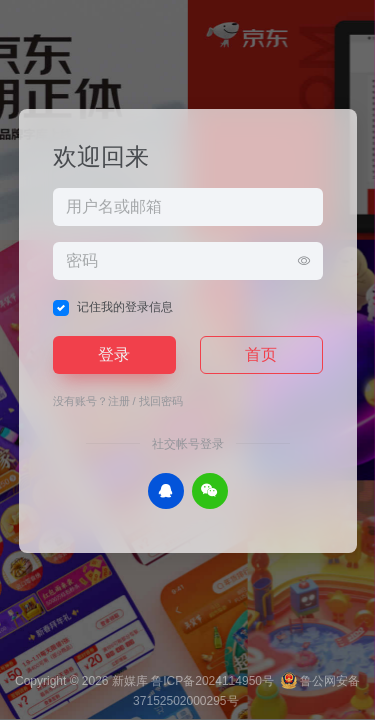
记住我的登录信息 (125, 307)
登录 (114, 354)
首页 (261, 354)
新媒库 (130, 681)
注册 (119, 401)
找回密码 (161, 401)
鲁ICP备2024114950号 (212, 681)
